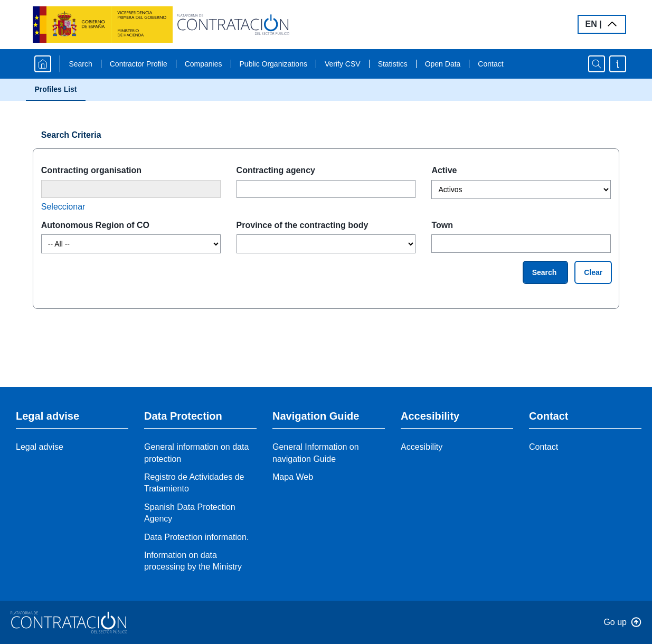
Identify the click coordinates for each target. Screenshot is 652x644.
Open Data (443, 64)
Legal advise (40, 447)
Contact (490, 64)
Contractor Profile (139, 64)
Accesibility (422, 447)
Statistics (393, 64)
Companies (204, 64)
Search (80, 64)
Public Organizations (273, 64)
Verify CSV (343, 64)
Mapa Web (293, 477)
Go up (615, 622)
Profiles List (55, 89)
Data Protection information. (196, 537)
